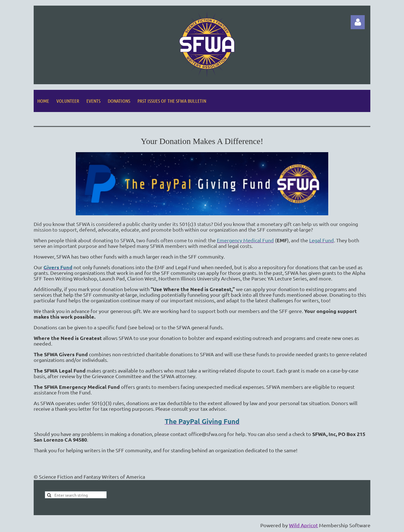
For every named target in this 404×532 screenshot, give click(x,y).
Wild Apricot (303, 525)
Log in (358, 22)
